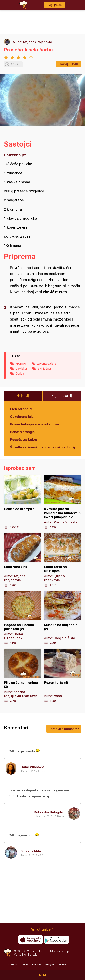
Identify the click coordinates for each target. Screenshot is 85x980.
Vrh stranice (41, 929)
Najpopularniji (62, 396)
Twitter (25, 964)
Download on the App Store (31, 940)
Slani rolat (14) (23, 560)
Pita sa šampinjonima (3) (23, 676)
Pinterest (64, 964)
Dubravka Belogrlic (49, 812)
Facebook (12, 964)
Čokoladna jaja (22, 417)
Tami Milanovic (33, 767)
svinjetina (44, 368)
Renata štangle (22, 432)
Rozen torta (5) (62, 676)
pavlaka (21, 368)
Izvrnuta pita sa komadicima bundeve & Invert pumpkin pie (62, 502)
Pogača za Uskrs (24, 439)
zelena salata (47, 363)
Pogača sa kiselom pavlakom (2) (23, 618)
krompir (21, 363)
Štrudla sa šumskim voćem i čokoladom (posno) (42, 447)
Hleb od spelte (21, 409)
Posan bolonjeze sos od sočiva (34, 424)
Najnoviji (23, 396)
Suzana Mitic (32, 851)
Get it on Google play (56, 940)
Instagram (50, 964)
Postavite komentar (64, 729)
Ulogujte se (54, 5)
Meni (42, 975)
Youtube (36, 964)
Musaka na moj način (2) (62, 618)
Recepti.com (8, 953)
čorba (20, 373)
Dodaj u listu (68, 64)
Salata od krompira (23, 502)
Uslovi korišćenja (59, 951)
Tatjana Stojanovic (37, 42)
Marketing (20, 955)
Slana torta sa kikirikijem (62, 560)
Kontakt (33, 955)
